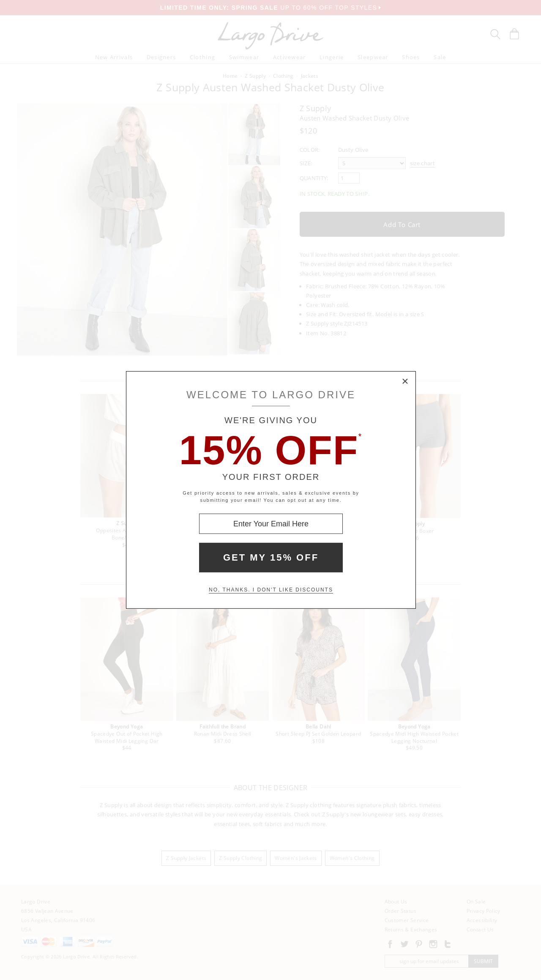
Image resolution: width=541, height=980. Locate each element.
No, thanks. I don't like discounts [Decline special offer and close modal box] (271, 590)
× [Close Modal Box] (405, 382)
